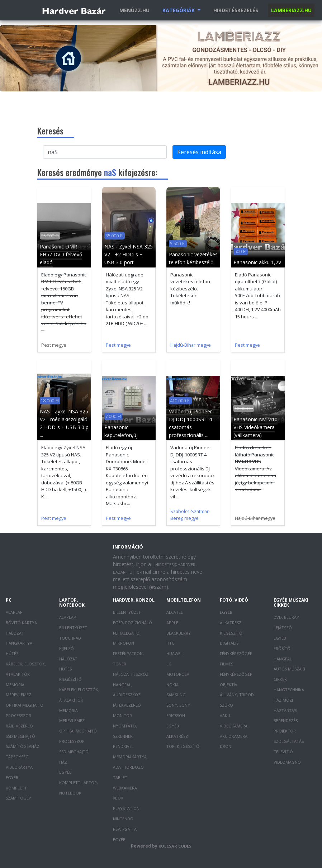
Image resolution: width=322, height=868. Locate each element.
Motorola (178, 674)
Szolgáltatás (289, 741)
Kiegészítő (70, 679)
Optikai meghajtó (25, 705)
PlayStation (126, 808)
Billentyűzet (73, 628)
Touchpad (70, 638)
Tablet (120, 777)
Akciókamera (234, 736)
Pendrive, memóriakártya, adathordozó (130, 757)
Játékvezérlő (127, 705)
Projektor (285, 731)
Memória (15, 685)
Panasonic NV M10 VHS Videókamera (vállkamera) (255, 427)
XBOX (118, 798)
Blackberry (179, 633)
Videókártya (19, 767)
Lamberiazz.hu (291, 10)
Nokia (172, 685)
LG (169, 664)
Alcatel (175, 612)
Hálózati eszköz (131, 674)
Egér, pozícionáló (132, 623)
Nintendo (123, 819)
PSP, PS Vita (125, 829)
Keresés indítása (199, 152)
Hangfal (283, 659)
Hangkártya (19, 643)
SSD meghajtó (20, 736)
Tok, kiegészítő (183, 746)
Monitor (122, 715)
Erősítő (282, 648)
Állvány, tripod (237, 695)
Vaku (225, 715)
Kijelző (67, 648)
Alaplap (14, 612)
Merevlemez (18, 695)
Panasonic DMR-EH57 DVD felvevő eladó (61, 254)
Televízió (283, 752)
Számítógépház (22, 746)
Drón (226, 746)
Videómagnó (287, 762)
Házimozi (283, 700)
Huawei (174, 653)
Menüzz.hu (134, 10)
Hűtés (12, 653)
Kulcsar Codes (175, 846)
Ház (63, 762)
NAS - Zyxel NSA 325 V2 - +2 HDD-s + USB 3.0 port (129, 254)
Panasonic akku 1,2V (257, 262)
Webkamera (125, 788)
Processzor (18, 715)
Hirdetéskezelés (236, 10)
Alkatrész (177, 736)
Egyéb (12, 777)
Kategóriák (179, 10)
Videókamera (234, 726)
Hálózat (15, 633)
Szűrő (226, 705)
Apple (172, 623)
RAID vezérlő (19, 726)
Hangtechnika (289, 690)
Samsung (176, 695)
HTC (170, 643)
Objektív (229, 685)
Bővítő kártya (21, 623)
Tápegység (17, 757)
